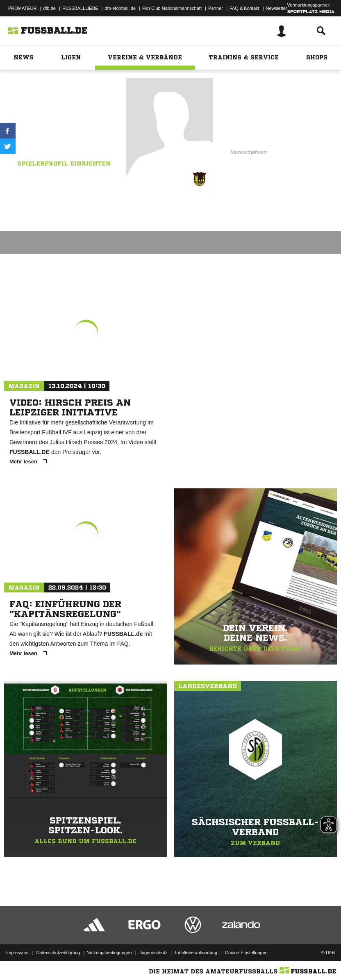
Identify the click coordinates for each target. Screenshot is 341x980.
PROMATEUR (22, 8)
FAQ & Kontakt (244, 8)
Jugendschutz (153, 953)
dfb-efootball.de (120, 8)
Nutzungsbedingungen (109, 953)
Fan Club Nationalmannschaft (172, 8)
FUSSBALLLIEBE (80, 8)
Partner (216, 8)
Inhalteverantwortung (196, 953)
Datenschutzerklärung (58, 953)
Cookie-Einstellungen (246, 953)
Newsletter (277, 8)
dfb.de (49, 8)
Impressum (17, 953)
